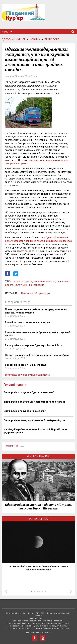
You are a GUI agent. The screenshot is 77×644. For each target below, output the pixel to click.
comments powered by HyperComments (27, 375)
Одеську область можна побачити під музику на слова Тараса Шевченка (39, 507)
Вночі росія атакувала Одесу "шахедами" (29, 392)
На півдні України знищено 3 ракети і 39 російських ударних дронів (35, 431)
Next (71, 591)
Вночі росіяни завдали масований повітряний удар (35, 420)
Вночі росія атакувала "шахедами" (25, 411)
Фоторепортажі (39, 519)
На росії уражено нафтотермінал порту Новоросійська (37, 355)
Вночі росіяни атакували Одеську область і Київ (33, 345)
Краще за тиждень (39, 456)
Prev (6, 591)
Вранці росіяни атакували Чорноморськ (28, 322)
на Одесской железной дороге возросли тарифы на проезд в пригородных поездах (38, 239)
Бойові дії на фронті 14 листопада (26, 365)
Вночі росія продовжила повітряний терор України (35, 402)
